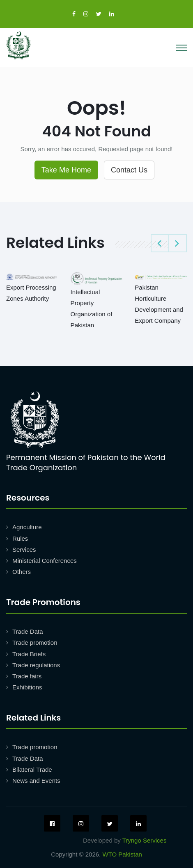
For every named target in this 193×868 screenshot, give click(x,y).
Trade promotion (35, 643)
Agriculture (27, 527)
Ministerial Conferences (45, 561)
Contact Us (129, 170)
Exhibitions (27, 687)
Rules (20, 538)
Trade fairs (27, 676)
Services (24, 550)
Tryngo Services (145, 840)
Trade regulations (36, 665)
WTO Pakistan (122, 854)
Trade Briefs (29, 654)
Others (22, 572)
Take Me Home (66, 170)
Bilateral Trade (32, 769)
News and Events (36, 781)
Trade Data (28, 631)
